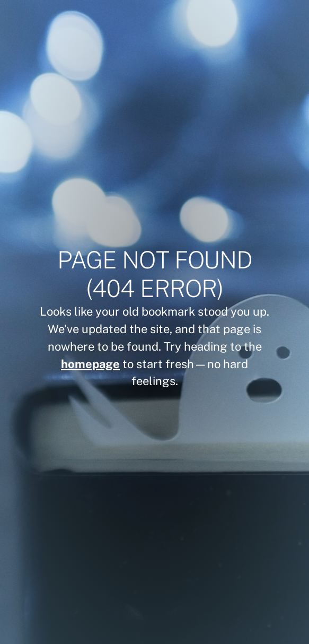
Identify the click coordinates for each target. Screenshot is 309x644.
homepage (90, 364)
